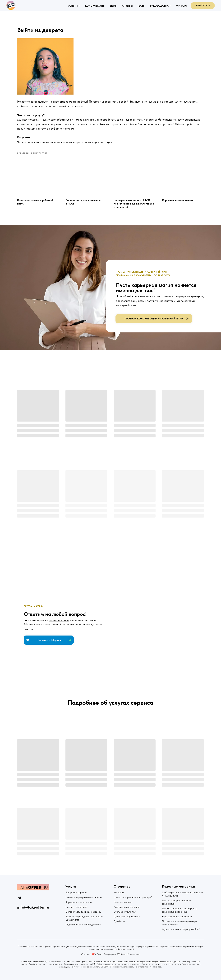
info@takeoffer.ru (33, 907)
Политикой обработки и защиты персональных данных (155, 962)
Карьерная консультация (79, 902)
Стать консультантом (125, 912)
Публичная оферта (105, 964)
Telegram (29, 624)
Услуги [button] (73, 6)
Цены (114, 6)
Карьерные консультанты (127, 907)
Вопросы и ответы (123, 902)
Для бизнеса (120, 921)
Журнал (181, 6)
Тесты (141, 6)
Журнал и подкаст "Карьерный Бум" (181, 929)
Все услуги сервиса (76, 892)
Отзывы (127, 6)
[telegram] (19, 898)
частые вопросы (59, 620)
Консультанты (95, 6)
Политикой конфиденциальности (111, 962)
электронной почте (57, 624)
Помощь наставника (76, 907)
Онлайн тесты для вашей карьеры (83, 912)
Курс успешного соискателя (177, 917)
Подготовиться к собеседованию (83, 925)
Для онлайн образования (127, 917)
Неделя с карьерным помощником (84, 897)
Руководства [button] (160, 6)
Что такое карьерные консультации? (133, 897)
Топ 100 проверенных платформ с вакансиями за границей (180, 910)
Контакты (119, 892)
